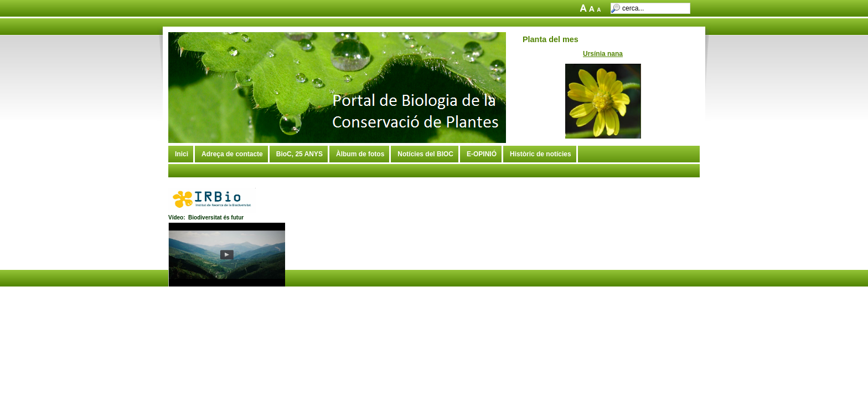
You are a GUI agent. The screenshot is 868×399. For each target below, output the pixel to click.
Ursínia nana (603, 54)
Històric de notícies (541, 154)
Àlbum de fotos (360, 154)
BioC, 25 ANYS (299, 154)
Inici (182, 154)
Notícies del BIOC (425, 154)
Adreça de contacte (232, 154)
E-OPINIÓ (482, 154)
